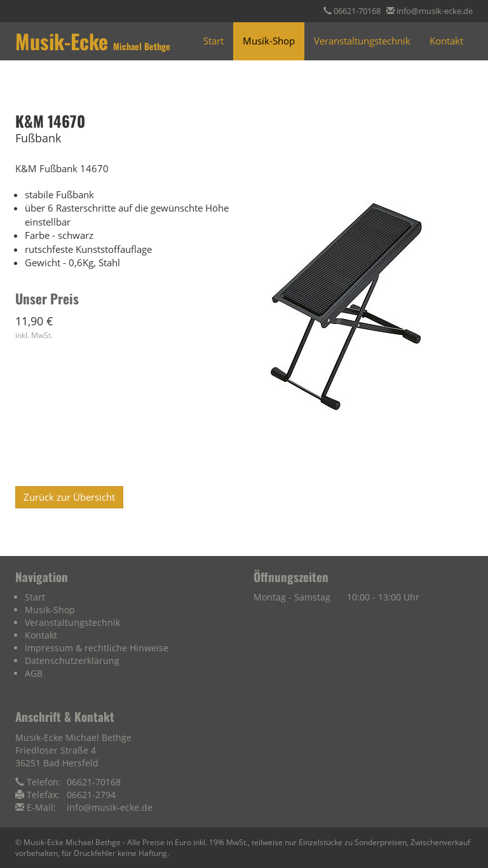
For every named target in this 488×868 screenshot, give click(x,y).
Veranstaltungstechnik (362, 41)
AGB (34, 673)
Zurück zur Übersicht (69, 497)
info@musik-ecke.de (435, 11)
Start (213, 41)
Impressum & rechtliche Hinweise (97, 648)
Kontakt (446, 41)
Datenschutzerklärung (72, 661)
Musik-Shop (269, 41)
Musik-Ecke (93, 41)
